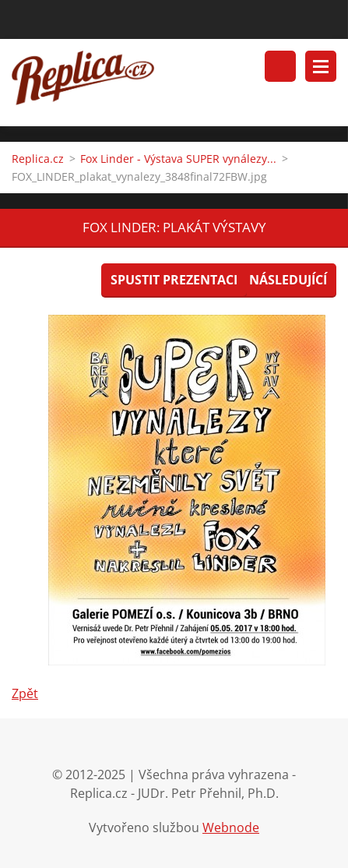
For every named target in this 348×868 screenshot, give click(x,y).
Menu (321, 66)
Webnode (231, 827)
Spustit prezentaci (174, 280)
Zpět (25, 693)
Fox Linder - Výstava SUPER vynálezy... (178, 159)
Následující (288, 280)
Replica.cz (38, 159)
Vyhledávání (280, 66)
